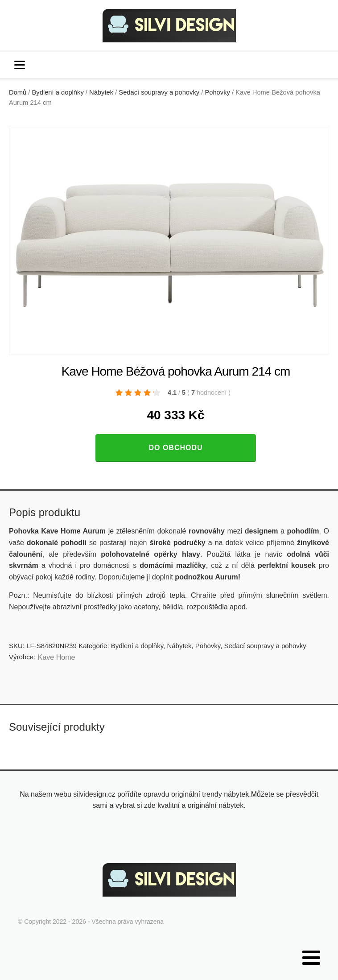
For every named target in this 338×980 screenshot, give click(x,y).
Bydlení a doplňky (58, 92)
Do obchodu (175, 448)
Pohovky (217, 92)
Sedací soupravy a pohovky (159, 92)
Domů (18, 92)
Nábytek (101, 92)
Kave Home (57, 657)
